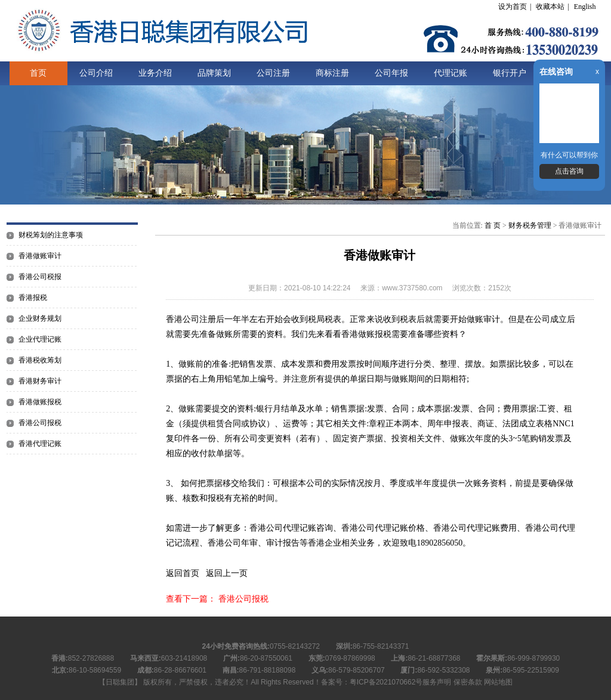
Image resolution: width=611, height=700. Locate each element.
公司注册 (273, 73)
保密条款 (468, 682)
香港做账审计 (40, 256)
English (585, 7)
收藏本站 (550, 7)
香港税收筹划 (40, 360)
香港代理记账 (40, 444)
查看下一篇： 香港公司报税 (217, 599)
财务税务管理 (530, 225)
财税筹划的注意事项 (51, 235)
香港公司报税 (40, 423)
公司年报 (391, 73)
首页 (38, 73)
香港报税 (33, 298)
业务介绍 (155, 73)
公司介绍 (96, 73)
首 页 (493, 225)
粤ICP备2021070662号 (386, 682)
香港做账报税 (40, 402)
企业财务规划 (40, 318)
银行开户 (510, 73)
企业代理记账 (40, 339)
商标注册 (332, 73)
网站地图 (498, 682)
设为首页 (513, 7)
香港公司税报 (40, 277)
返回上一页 (227, 573)
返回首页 (183, 573)
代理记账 (450, 73)
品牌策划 (214, 73)
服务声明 (437, 682)
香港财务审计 (40, 381)
